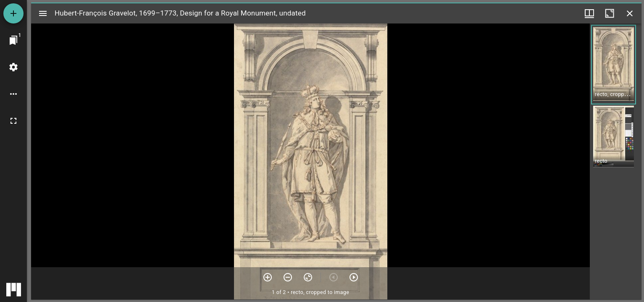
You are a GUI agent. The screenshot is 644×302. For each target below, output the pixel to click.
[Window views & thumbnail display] (589, 13)
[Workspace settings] (13, 67)
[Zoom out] (288, 277)
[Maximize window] (610, 13)
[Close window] (630, 13)
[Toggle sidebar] (43, 13)
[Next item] (354, 277)
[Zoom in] (268, 277)
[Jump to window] (13, 40)
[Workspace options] (13, 94)
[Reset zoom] (308, 277)
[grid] (616, 161)
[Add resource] (13, 13)
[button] (614, 65)
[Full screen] (13, 121)
